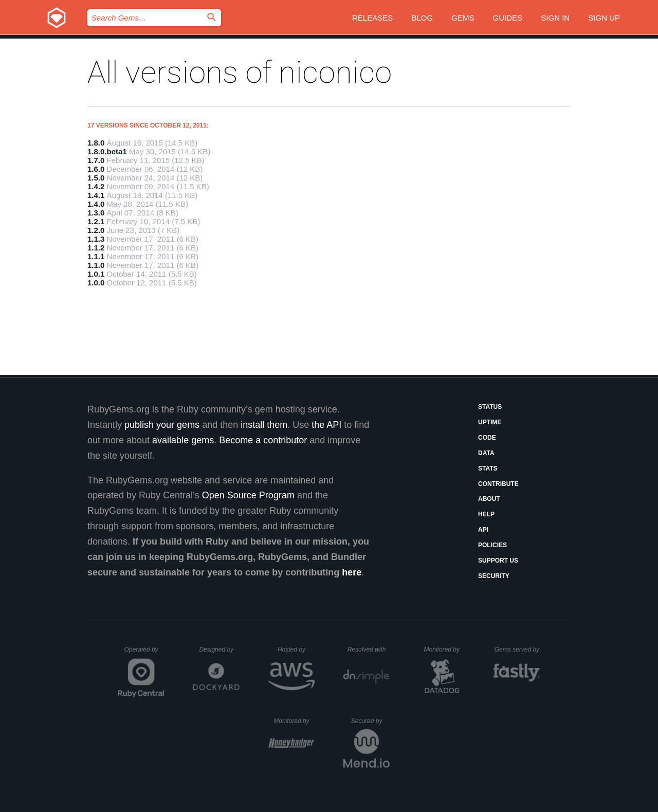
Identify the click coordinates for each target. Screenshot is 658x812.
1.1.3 (96, 239)
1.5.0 (96, 178)
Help (486, 514)
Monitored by (445, 649)
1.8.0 (96, 143)
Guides (508, 18)
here (352, 572)
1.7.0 (96, 160)
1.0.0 (96, 283)
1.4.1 (96, 195)
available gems (183, 440)
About (489, 499)
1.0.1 (96, 274)
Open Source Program (248, 495)
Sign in (555, 18)
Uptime (490, 422)
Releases (372, 18)
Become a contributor (263, 440)
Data (486, 453)
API (483, 530)
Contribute (498, 484)
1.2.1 (96, 221)
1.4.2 (96, 186)
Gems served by (517, 649)
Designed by (219, 649)
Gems (463, 18)
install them (264, 425)
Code (487, 438)
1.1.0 (96, 265)
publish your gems (162, 425)
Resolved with (369, 649)
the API (326, 425)
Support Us (498, 561)
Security (494, 576)
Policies (492, 545)
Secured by (370, 721)
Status (490, 407)
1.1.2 (96, 248)
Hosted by (296, 649)
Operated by (144, 653)
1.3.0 (96, 213)
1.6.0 (96, 169)
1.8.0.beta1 (107, 151)
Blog (422, 18)
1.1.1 (96, 256)
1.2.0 (96, 230)
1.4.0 (96, 204)
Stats (488, 468)
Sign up (604, 18)
